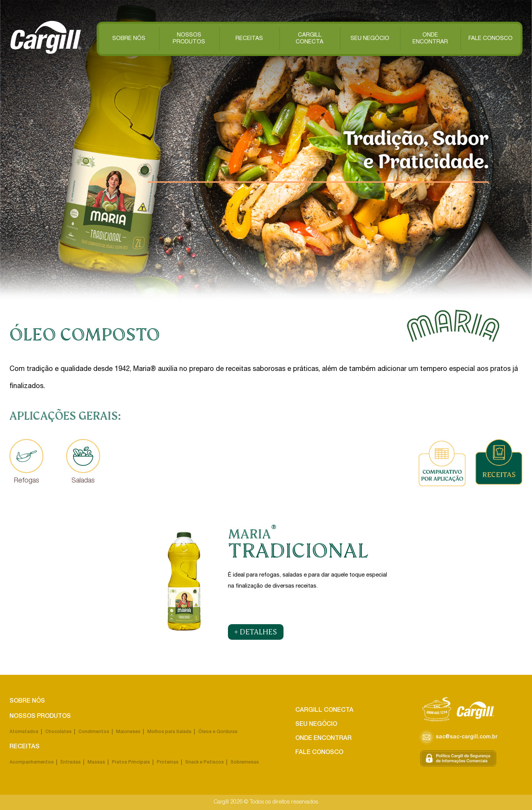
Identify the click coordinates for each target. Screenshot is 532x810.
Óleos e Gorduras (218, 732)
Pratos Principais (131, 762)
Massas (96, 762)
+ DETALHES (256, 632)
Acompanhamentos (32, 762)
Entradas (71, 762)
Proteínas (168, 762)
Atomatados (24, 732)
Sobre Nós (129, 39)
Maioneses (128, 732)
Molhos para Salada (169, 732)
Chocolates (58, 732)
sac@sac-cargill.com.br (458, 737)
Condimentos (94, 732)
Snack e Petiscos (205, 762)
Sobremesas (245, 762)
